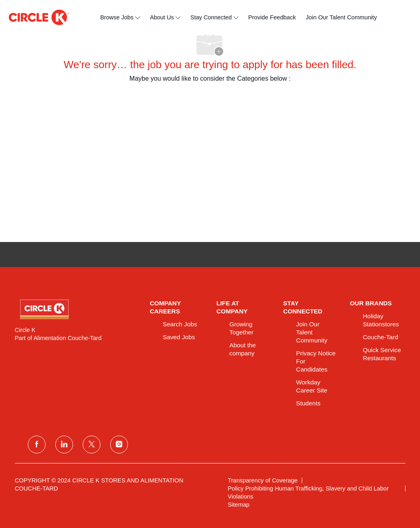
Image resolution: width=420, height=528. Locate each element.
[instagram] (119, 445)
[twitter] (92, 445)
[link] (77, 309)
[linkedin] (64, 445)
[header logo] (39, 17)
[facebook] (37, 445)
